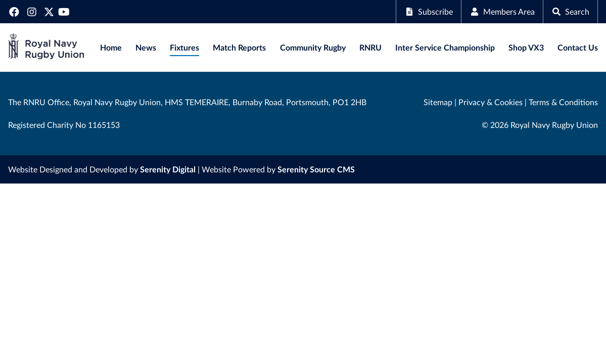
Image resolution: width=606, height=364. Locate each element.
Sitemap (438, 102)
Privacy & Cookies (491, 102)
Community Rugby (313, 47)
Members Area (502, 11)
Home (111, 47)
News (146, 47)
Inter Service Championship (445, 47)
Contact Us (578, 47)
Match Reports (239, 47)
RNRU (370, 47)
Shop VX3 (526, 47)
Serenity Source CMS (316, 169)
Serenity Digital (168, 169)
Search (570, 11)
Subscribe (429, 11)
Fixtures (184, 47)
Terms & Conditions (563, 102)
